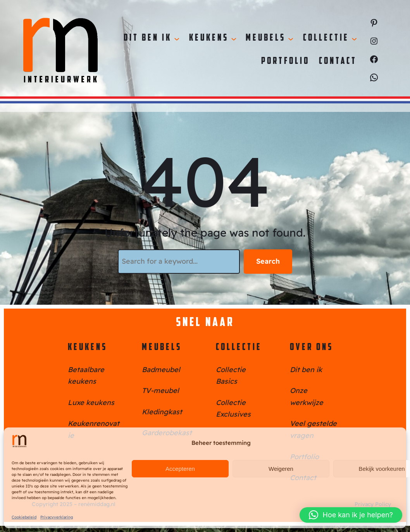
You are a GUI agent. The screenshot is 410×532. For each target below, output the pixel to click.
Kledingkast (162, 412)
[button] (351, 515)
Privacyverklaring (57, 517)
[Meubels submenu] (291, 38)
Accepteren (180, 469)
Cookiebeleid (24, 517)
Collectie (239, 348)
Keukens (88, 348)
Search (268, 261)
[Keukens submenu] (234, 38)
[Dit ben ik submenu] (177, 38)
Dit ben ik (306, 370)
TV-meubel (160, 390)
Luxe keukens (91, 402)
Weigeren (281, 469)
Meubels (162, 348)
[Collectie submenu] (354, 38)
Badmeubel (161, 370)
